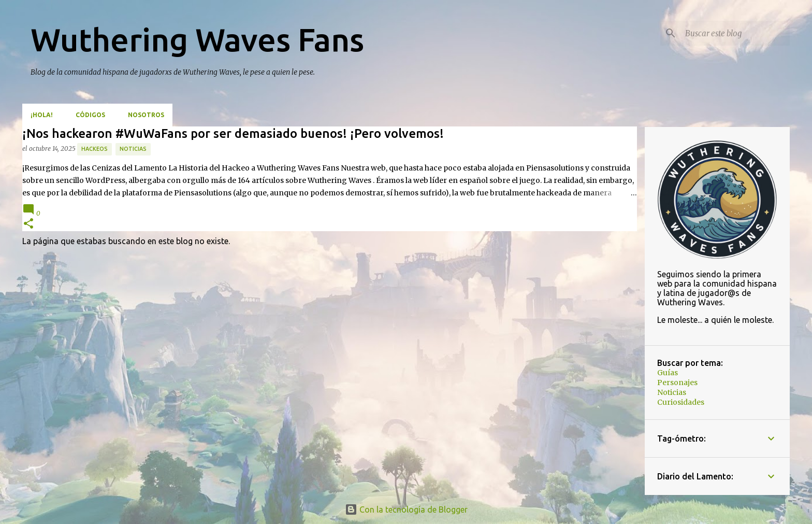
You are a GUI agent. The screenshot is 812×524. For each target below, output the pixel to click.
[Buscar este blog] (735, 33)
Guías (668, 373)
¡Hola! (42, 115)
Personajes (677, 383)
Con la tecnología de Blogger (406, 509)
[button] (28, 224)
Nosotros (146, 115)
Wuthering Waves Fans (197, 39)
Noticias (133, 149)
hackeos (95, 149)
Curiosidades (681, 402)
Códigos (90, 115)
